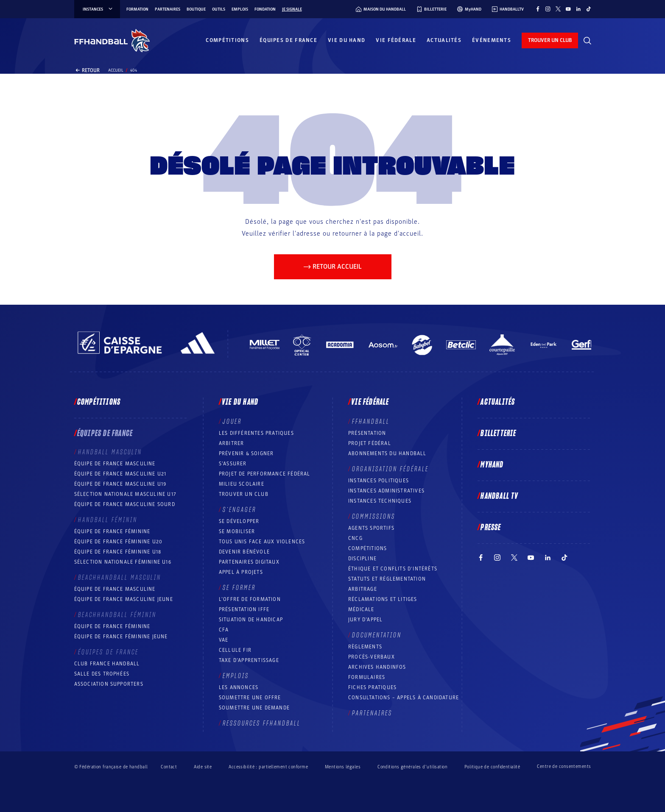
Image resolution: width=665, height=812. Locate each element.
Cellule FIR (235, 650)
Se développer (239, 521)
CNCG (355, 538)
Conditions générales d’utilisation (412, 767)
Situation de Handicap (251, 620)
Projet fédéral (370, 443)
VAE (224, 640)
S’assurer (233, 464)
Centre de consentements (564, 767)
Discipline (362, 559)
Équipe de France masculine (115, 464)
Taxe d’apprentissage (249, 660)
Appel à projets (241, 572)
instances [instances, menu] (98, 9)
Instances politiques (379, 481)
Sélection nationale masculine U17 (126, 494)
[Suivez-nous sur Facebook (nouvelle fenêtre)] (538, 9)
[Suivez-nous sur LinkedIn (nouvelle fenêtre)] (578, 9)
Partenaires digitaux (249, 562)
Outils (219, 9)
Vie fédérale (396, 40)
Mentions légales (343, 767)
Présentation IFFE (244, 609)
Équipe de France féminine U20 (119, 542)
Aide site (203, 767)
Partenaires (168, 9)
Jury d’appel (365, 620)
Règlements (365, 647)
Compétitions (227, 40)
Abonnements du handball (387, 453)
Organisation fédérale (390, 469)
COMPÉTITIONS (367, 548)
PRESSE (491, 528)
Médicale (361, 609)
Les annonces (239, 687)
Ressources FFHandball (262, 723)
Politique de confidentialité (492, 767)
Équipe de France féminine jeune (121, 637)
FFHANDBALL (371, 422)
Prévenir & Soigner (246, 453)
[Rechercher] (587, 41)
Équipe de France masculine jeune (124, 599)
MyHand (492, 465)
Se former (239, 588)
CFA (224, 630)
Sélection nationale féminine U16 (123, 562)
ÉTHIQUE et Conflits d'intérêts (393, 569)
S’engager (239, 510)
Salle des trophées (102, 674)
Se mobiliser (237, 531)
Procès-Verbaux (372, 657)
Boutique (196, 9)
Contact (169, 767)
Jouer (232, 422)
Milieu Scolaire (242, 484)
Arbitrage (363, 589)
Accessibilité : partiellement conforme (268, 767)
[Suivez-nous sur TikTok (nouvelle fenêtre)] (589, 9)
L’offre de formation (250, 599)
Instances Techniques (380, 501)
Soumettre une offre (250, 698)
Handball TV (499, 496)
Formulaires (367, 677)
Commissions (374, 517)
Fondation (265, 9)
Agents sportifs (371, 528)
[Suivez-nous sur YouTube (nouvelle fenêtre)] (568, 9)
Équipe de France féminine (112, 531)
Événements (492, 40)
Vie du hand (346, 40)
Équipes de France (288, 40)
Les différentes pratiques (256, 433)
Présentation (367, 433)
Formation (137, 9)
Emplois (240, 9)
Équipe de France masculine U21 (120, 474)
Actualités (444, 40)
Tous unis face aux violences (262, 542)
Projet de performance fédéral (265, 474)
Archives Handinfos (377, 667)
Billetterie (498, 434)
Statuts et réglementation (387, 579)
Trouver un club (244, 494)
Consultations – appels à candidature (404, 698)
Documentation (377, 635)
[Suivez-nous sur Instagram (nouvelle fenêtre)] (548, 9)
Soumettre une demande (254, 708)
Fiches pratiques (372, 687)
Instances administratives (386, 491)
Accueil (116, 70)
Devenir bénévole (244, 552)
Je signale (292, 9)
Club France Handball (107, 664)
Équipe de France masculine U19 (120, 484)
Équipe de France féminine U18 (118, 552)
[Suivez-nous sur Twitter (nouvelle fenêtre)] (558, 9)
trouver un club (550, 40)
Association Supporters (109, 684)
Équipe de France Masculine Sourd (125, 504)
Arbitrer (232, 443)
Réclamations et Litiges (383, 599)
